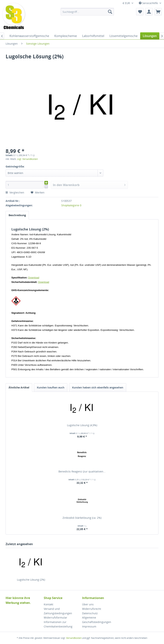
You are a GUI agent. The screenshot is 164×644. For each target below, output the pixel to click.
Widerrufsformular (55, 618)
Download (34, 278)
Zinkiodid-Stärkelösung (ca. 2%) (82, 518)
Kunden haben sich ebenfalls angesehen (98, 387)
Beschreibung (17, 215)
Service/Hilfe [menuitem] (149, 3)
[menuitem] (87, 12)
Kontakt (48, 604)
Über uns (88, 604)
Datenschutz (90, 613)
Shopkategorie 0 (71, 205)
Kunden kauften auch (51, 387)
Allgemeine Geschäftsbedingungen (97, 620)
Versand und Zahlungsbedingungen (58, 611)
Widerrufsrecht (92, 609)
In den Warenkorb (89, 184)
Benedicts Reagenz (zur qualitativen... (82, 471)
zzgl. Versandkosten (27, 159)
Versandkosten (74, 638)
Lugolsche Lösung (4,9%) (82, 425)
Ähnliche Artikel (19, 387)
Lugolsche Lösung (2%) (31, 580)
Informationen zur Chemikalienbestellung (58, 624)
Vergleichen (15, 192)
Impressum (89, 626)
